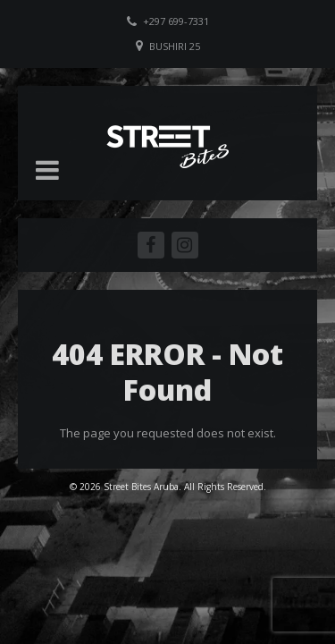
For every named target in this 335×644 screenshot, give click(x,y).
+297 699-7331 (176, 21)
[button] (47, 170)
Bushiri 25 (175, 46)
